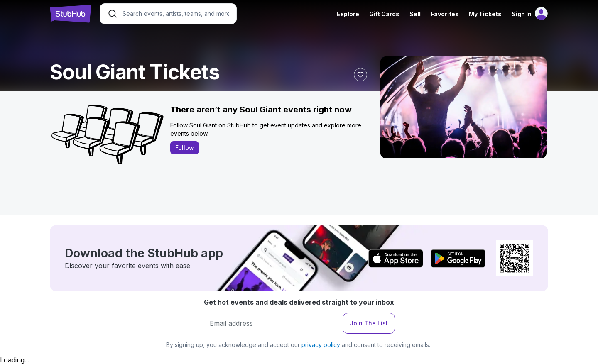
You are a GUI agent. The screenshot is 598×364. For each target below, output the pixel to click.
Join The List (369, 323)
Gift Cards (384, 14)
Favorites (445, 14)
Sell (415, 14)
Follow (185, 148)
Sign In (522, 14)
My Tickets (485, 14)
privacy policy (321, 345)
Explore (348, 14)
